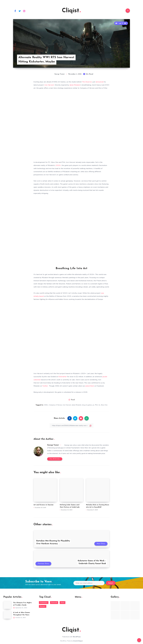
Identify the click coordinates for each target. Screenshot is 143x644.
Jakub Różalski (75, 85)
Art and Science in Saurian (44, 505)
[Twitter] (20, 11)
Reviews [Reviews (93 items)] (43, 606)
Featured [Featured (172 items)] (54, 603)
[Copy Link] (71, 426)
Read (73, 400)
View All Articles (55, 459)
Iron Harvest (67, 405)
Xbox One (104, 405)
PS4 (96, 405)
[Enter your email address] (89, 583)
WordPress (77, 637)
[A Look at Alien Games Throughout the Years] (7, 615)
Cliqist (71, 11)
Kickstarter (63, 377)
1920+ (58, 165)
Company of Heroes (55, 405)
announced (100, 82)
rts (99, 405)
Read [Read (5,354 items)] (63, 603)
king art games (87, 405)
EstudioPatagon (78, 641)
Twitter (45, 386)
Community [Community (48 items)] (44, 603)
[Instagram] (24, 11)
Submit (111, 583)
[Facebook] (15, 11)
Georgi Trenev (53, 445)
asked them (90, 386)
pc (93, 405)
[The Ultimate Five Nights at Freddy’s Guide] (7, 605)
